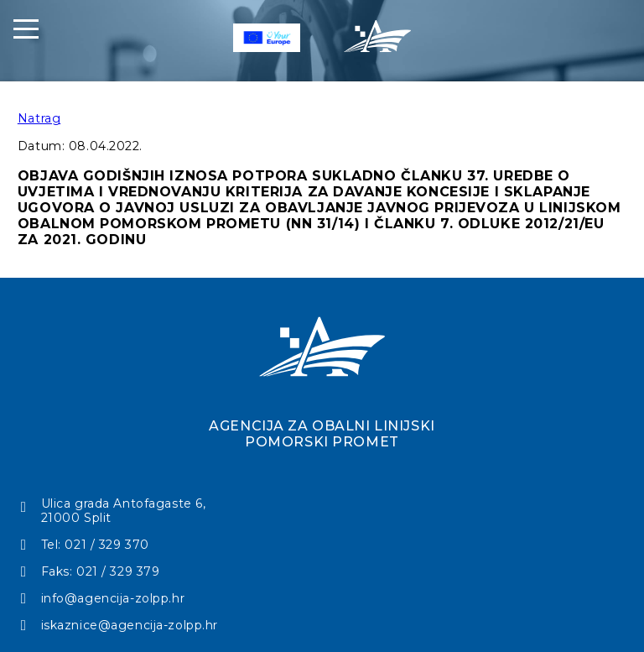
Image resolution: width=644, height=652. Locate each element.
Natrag (39, 118)
